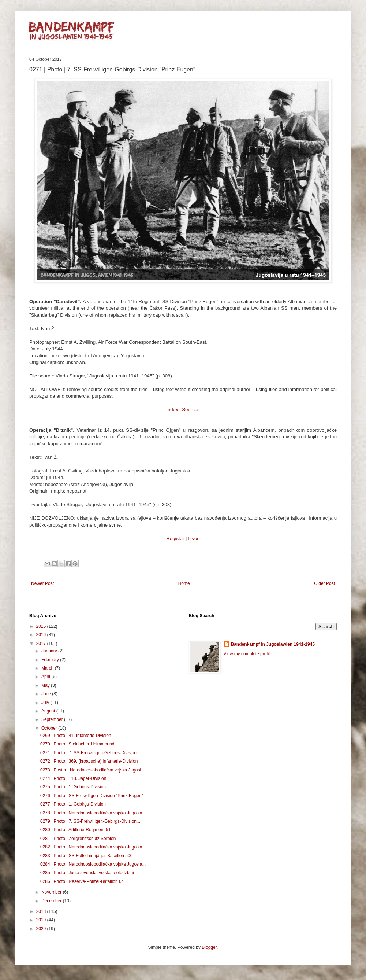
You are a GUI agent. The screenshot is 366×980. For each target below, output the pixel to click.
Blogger (209, 947)
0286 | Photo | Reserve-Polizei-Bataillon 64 (82, 881)
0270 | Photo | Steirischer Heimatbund (77, 744)
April (46, 677)
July (46, 703)
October (50, 728)
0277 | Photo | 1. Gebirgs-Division (73, 804)
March (48, 668)
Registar (175, 539)
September (53, 719)
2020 (42, 929)
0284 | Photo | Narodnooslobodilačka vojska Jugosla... (93, 864)
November (52, 892)
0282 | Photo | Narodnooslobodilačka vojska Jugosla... (93, 847)
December (52, 901)
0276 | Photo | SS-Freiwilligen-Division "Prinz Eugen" (92, 796)
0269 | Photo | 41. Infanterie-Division (76, 736)
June (47, 694)
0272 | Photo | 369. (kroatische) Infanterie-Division (89, 761)
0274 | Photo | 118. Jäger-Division (73, 778)
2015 (42, 626)
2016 (42, 635)
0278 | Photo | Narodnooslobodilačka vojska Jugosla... (93, 813)
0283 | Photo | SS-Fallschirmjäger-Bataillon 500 (86, 856)
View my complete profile (248, 654)
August (49, 711)
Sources (191, 410)
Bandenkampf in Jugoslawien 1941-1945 (273, 644)
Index (172, 410)
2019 (42, 920)
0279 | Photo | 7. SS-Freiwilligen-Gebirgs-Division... (90, 821)
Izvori (194, 539)
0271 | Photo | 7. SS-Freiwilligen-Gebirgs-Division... (90, 753)
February (51, 660)
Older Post (324, 583)
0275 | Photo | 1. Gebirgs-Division (73, 787)
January (50, 651)
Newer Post (42, 583)
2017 (42, 644)
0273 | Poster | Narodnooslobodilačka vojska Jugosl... (92, 770)
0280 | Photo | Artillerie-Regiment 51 (75, 830)
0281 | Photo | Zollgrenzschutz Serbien (78, 839)
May (46, 685)
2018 (42, 911)
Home (184, 583)
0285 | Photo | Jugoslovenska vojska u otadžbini (87, 873)
